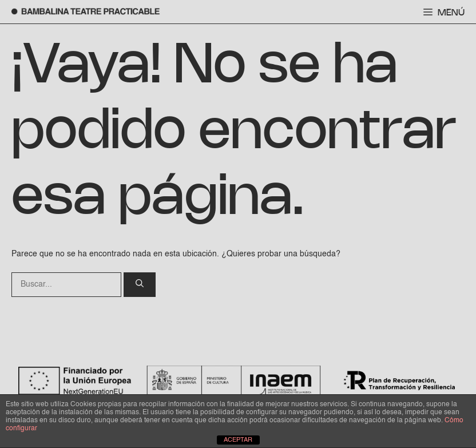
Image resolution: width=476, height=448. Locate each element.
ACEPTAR (238, 440)
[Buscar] (140, 285)
